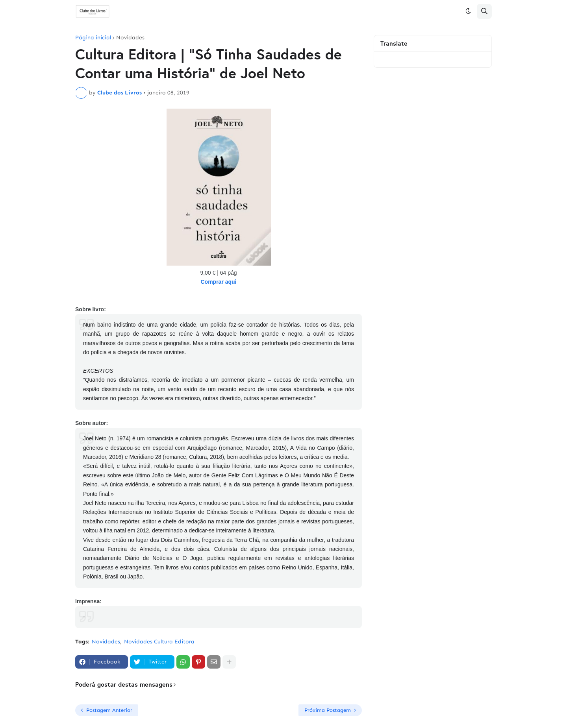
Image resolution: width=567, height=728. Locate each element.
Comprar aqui (218, 282)
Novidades (130, 38)
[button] (468, 11)
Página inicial (93, 38)
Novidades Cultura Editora (159, 642)
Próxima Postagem (328, 710)
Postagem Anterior (109, 710)
